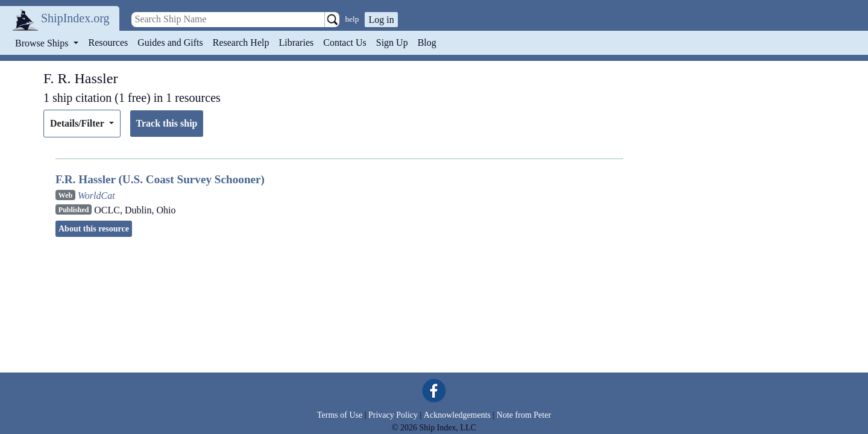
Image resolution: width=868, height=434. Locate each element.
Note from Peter (524, 415)
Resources (108, 42)
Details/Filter (78, 123)
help (352, 19)
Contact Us (345, 42)
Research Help (241, 42)
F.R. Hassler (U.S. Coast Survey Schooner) (160, 179)
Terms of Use (340, 415)
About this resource (94, 229)
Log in (381, 20)
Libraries (296, 42)
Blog (427, 42)
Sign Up (392, 42)
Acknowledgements (457, 415)
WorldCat (96, 196)
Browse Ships (43, 43)
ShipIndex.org (75, 18)
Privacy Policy (393, 415)
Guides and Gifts (170, 42)
